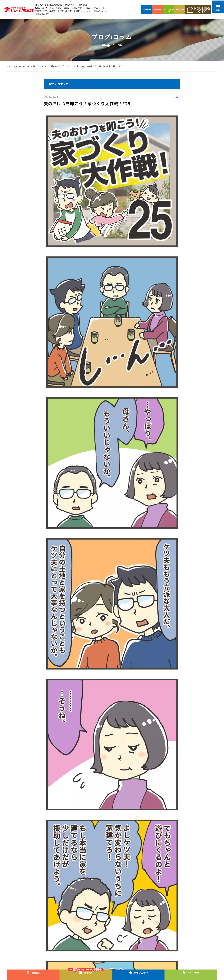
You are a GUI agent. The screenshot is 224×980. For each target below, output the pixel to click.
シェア (177, 97)
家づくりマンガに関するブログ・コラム (54, 66)
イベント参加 (169, 10)
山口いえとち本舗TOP (18, 66)
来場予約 (180, 9)
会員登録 (147, 9)
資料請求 (158, 9)
